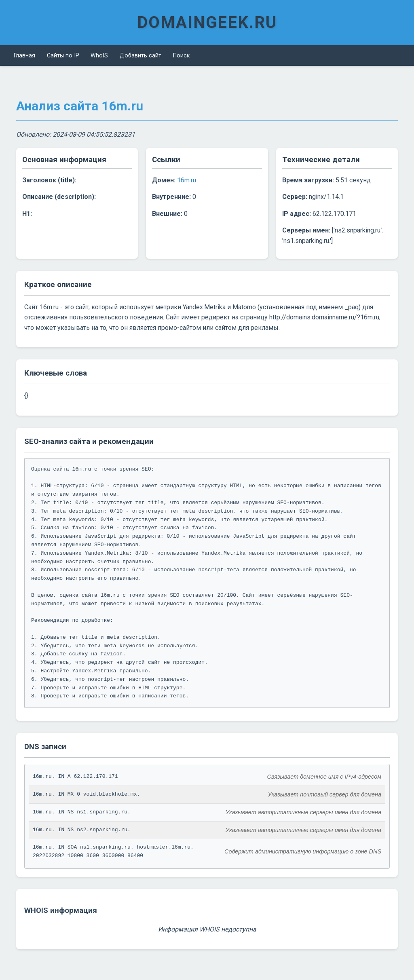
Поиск (162, 54)
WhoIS (89, 54)
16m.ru (187, 178)
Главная (23, 54)
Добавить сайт (125, 54)
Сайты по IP (57, 54)
